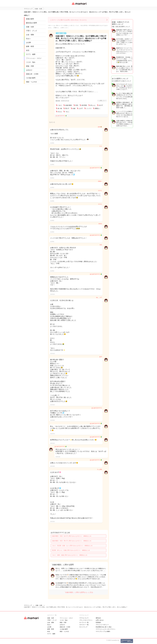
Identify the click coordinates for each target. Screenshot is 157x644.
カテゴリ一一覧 (84, 625)
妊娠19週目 (69, 105)
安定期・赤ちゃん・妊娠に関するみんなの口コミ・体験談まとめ (71, 550)
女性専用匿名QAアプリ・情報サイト (79, 5)
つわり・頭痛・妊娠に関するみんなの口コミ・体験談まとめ (70, 555)
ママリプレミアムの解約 (103, 631)
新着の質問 (30, 19)
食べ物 (60, 108)
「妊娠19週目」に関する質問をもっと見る (78, 592)
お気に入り (103, 101)
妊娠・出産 (30, 27)
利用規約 (98, 622)
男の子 (67, 108)
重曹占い (98, 108)
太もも (60, 112)
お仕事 (28, 42)
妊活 (28, 50)
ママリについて (84, 618)
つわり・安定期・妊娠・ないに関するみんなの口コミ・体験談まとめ (72, 546)
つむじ (67, 112)
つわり (60, 105)
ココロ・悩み (31, 62)
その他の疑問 (31, 78)
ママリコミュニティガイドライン (106, 629)
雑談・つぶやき (32, 82)
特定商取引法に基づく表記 (104, 627)
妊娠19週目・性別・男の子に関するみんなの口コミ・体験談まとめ (72, 541)
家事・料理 (30, 46)
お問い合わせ (100, 620)
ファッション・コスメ (34, 58)
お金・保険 (30, 35)
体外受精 (84, 105)
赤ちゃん (93, 105)
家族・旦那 (30, 66)
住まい (28, 39)
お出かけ (29, 70)
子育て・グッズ (32, 31)
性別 (77, 105)
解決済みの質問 (32, 23)
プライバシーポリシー (102, 625)
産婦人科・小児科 (32, 74)
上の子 (81, 108)
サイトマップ (83, 627)
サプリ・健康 (31, 54)
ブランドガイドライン (86, 620)
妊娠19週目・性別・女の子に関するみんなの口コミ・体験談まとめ (72, 536)
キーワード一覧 (84, 622)
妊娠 (74, 108)
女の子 (101, 105)
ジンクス (89, 108)
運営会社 (98, 618)
